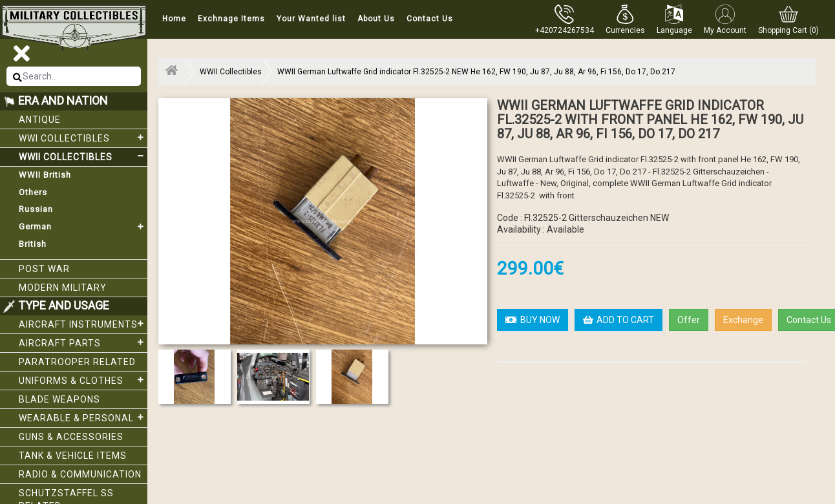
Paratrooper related (77, 362)
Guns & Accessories (71, 437)
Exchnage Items (231, 19)
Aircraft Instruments (83, 324)
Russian (36, 209)
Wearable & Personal (83, 417)
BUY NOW (533, 320)
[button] (625, 19)
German (83, 227)
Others (33, 192)
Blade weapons (59, 399)
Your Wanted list (311, 19)
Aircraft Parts (83, 342)
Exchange (743, 320)
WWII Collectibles (83, 156)
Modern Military (63, 288)
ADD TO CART (618, 320)
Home (174, 19)
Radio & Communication (80, 474)
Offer (689, 320)
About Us (376, 19)
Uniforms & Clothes (83, 380)
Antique (40, 120)
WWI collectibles (83, 138)
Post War (44, 269)
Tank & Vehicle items (73, 456)
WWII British (45, 175)
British (33, 244)
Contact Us (430, 19)
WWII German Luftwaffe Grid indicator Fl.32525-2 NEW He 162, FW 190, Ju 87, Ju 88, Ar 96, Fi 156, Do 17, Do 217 (476, 72)
